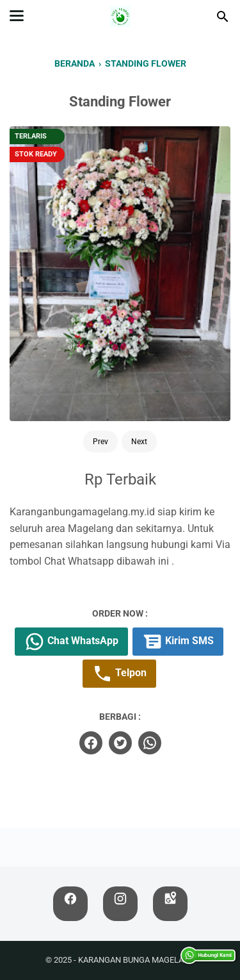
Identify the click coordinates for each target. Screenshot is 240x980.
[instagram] (120, 904)
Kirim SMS (178, 642)
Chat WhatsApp (71, 642)
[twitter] (120, 743)
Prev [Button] (100, 442)
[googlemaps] (170, 904)
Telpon (119, 674)
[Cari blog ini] (223, 17)
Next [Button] (139, 442)
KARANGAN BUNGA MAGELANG (137, 960)
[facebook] (91, 743)
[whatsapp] (150, 743)
